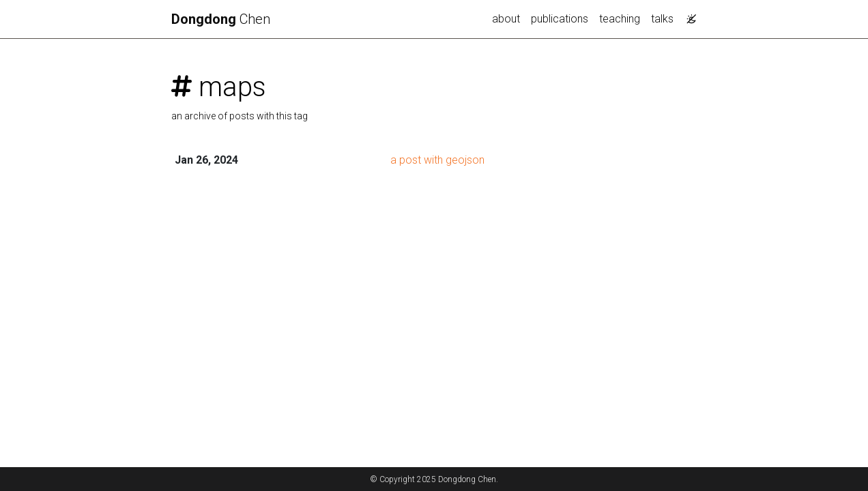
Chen (221, 19)
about (506, 19)
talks (662, 19)
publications (560, 19)
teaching (620, 19)
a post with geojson (437, 160)
